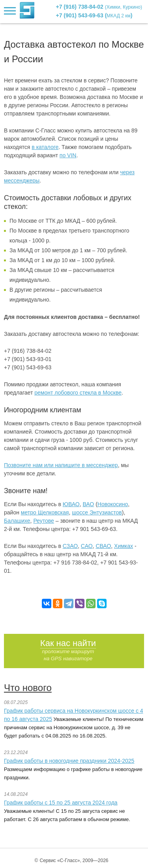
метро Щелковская (45, 512)
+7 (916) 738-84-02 (99, 7)
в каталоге (45, 147)
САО (87, 546)
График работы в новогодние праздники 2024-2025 (69, 761)
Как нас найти (68, 643)
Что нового (28, 688)
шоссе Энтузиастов (97, 512)
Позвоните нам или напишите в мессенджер (61, 465)
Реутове (43, 521)
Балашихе (17, 521)
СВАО (103, 546)
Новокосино (113, 504)
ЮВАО (71, 504)
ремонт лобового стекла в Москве (78, 393)
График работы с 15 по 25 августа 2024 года (61, 803)
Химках (124, 546)
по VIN (68, 155)
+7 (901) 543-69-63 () (94, 15)
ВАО (88, 504)
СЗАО (70, 546)
